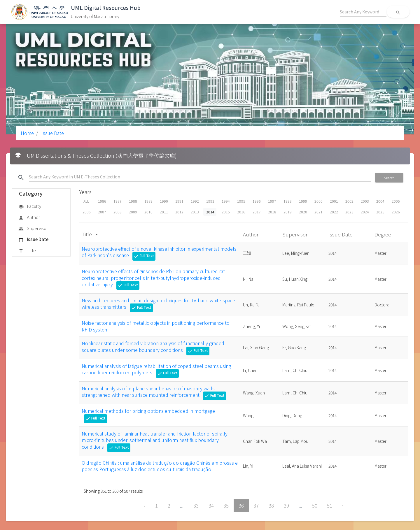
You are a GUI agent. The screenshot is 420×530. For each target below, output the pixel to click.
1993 (210, 201)
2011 (164, 212)
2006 (87, 212)
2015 (226, 212)
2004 (380, 201)
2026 (396, 212)
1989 (148, 201)
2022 (334, 212)
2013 (195, 212)
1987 (118, 201)
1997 (272, 201)
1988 (133, 201)
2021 (318, 212)
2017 (257, 212)
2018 (272, 212)
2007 (102, 212)
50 (315, 506)
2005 (396, 201)
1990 (164, 201)
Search (389, 178)
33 (196, 506)
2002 (349, 201)
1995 (241, 201)
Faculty (30, 206)
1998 (288, 201)
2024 (365, 212)
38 (271, 506)
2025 (380, 212)
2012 (179, 212)
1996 (257, 201)
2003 (365, 201)
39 (286, 506)
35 (226, 506)
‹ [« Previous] (145, 506)
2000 (318, 201)
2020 (303, 212)
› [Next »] (343, 506)
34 (211, 506)
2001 (334, 201)
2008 (118, 212)
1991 (179, 201)
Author (29, 217)
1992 (195, 201)
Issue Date (52, 133)
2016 (241, 212)
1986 (102, 201)
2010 (148, 212)
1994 (226, 201)
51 (330, 506)
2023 (349, 212)
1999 (303, 201)
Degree (383, 234)
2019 (288, 212)
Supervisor (33, 229)
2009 (133, 212)
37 (256, 506)
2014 (210, 212)
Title (27, 251)
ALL (86, 201)
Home (27, 133)
